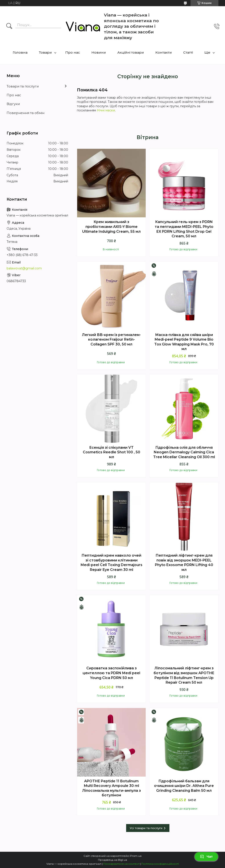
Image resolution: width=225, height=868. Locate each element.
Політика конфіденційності (160, 864)
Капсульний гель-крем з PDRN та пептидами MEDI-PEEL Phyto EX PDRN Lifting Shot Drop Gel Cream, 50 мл (184, 229)
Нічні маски (106, 110)
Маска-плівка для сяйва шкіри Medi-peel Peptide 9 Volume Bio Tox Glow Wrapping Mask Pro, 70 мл (184, 342)
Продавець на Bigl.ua (112, 860)
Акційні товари (131, 52)
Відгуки (13, 104)
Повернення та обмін (25, 113)
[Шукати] (9, 26)
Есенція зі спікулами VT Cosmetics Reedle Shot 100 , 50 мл (112, 452)
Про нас (73, 52)
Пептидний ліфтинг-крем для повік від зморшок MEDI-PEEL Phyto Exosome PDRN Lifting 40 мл (184, 563)
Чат (206, 857)
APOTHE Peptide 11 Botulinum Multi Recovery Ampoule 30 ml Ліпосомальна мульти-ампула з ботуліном (112, 788)
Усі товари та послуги (146, 828)
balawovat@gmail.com (24, 268)
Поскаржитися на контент (121, 864)
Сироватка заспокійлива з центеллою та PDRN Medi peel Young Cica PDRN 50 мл (111, 673)
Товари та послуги (23, 86)
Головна (20, 52)
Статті (188, 52)
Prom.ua (136, 856)
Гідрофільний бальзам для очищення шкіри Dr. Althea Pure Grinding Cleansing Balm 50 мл (184, 786)
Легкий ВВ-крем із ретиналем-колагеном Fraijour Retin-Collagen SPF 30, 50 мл (111, 340)
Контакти (164, 52)
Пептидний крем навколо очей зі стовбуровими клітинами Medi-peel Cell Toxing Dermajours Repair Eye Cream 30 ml (112, 563)
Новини (99, 52)
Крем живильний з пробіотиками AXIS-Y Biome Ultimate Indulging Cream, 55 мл (111, 227)
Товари (45, 52)
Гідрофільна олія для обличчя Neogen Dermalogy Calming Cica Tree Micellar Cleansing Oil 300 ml (184, 452)
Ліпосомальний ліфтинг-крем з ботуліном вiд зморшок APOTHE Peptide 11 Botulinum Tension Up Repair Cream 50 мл (184, 675)
